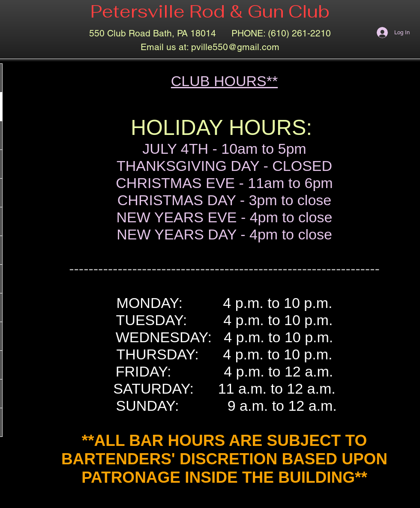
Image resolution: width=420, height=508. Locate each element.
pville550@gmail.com (235, 47)
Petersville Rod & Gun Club (210, 11)
